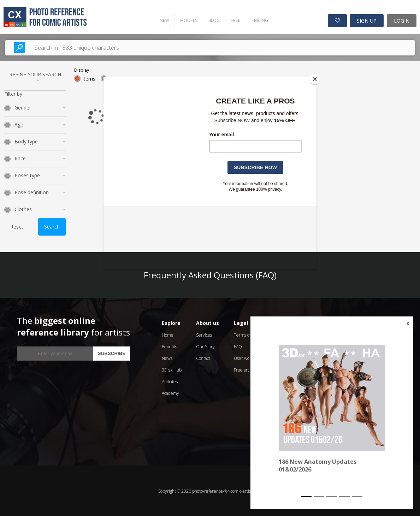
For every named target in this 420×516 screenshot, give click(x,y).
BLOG (213, 20)
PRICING (258, 20)
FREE (234, 20)
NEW (163, 20)
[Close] (315, 79)
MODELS (187, 20)
